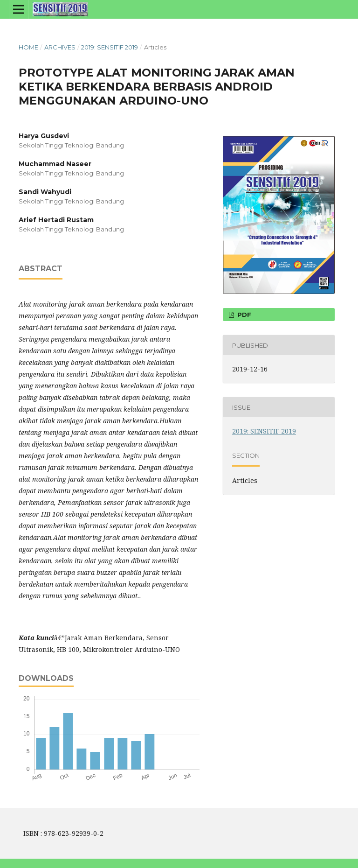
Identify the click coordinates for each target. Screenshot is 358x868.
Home (28, 47)
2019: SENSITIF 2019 (110, 47)
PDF (243, 315)
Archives (60, 47)
